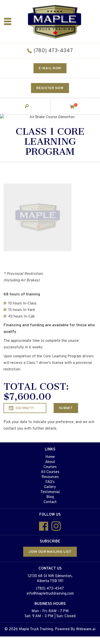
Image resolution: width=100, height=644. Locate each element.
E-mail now (50, 68)
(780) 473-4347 (53, 51)
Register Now (50, 88)
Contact (50, 502)
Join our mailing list (50, 552)
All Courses (50, 472)
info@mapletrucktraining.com (50, 594)
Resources (50, 477)
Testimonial (50, 492)
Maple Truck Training (36, 629)
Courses (50, 467)
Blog (50, 497)
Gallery (50, 487)
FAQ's (50, 482)
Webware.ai (86, 629)
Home (50, 457)
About (50, 462)
